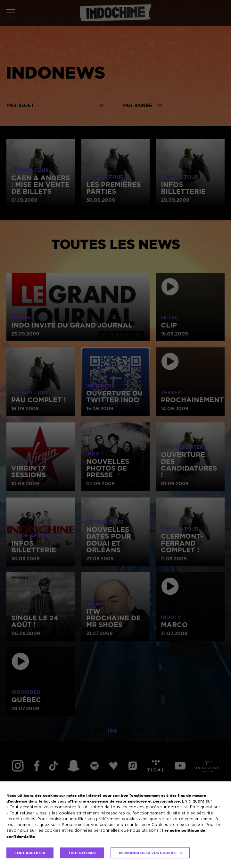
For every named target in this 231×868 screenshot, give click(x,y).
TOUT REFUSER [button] (82, 853)
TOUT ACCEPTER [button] (30, 853)
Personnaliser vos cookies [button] (148, 853)
